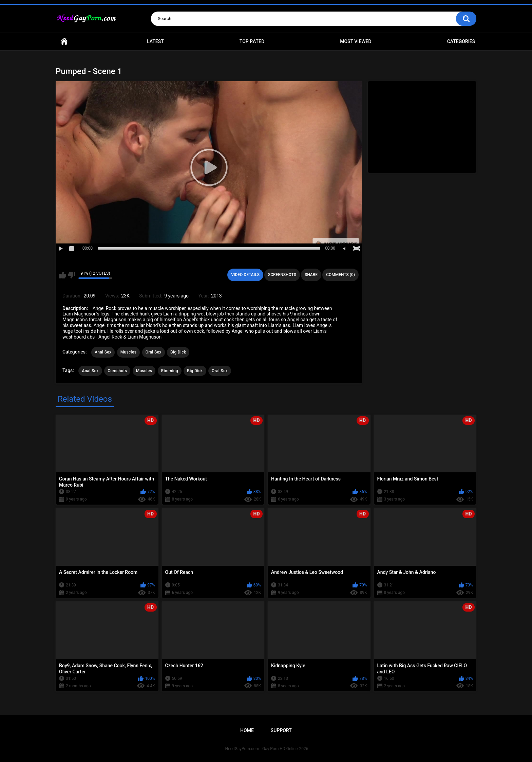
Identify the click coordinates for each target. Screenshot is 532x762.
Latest (155, 41)
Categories (461, 41)
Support (281, 730)
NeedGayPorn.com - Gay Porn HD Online (262, 749)
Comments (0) (340, 275)
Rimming (170, 371)
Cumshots (117, 371)
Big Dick (178, 352)
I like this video (63, 275)
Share (311, 275)
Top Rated (252, 41)
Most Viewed (356, 41)
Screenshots (282, 275)
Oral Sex (154, 352)
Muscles (128, 352)
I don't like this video (71, 275)
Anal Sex (103, 352)
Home (64, 42)
